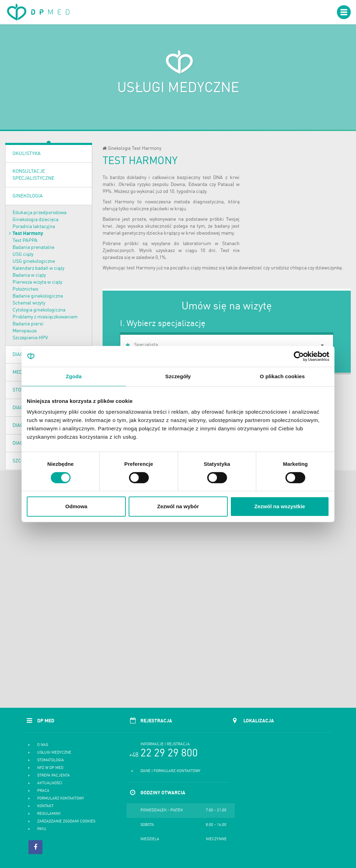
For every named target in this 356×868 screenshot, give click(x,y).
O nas (43, 745)
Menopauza (25, 331)
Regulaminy (49, 814)
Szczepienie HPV (30, 338)
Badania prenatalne (33, 248)
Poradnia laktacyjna (34, 227)
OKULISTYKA (27, 154)
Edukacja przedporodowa (39, 213)
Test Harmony (28, 234)
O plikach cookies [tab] (282, 376)
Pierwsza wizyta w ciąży (37, 282)
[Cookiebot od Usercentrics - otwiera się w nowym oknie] (299, 356)
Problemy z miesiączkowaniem (45, 317)
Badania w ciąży (29, 275)
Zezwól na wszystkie (280, 506)
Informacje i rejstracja (165, 744)
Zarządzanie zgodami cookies (66, 822)
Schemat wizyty (29, 303)
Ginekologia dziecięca (35, 220)
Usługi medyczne (54, 753)
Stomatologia (51, 760)
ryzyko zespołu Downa (161, 185)
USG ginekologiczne (34, 261)
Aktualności (50, 783)
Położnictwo (25, 289)
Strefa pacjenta (54, 776)
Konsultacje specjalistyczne (33, 175)
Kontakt (45, 806)
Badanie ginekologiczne (38, 296)
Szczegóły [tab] (178, 376)
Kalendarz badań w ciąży (38, 268)
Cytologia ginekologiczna (39, 310)
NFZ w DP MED (50, 768)
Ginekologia (28, 196)
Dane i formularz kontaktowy (171, 771)
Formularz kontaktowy (61, 799)
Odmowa (76, 506)
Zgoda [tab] (74, 376)
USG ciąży (23, 254)
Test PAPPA (25, 241)
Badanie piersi (28, 324)
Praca (43, 791)
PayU (42, 829)
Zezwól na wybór (178, 506)
